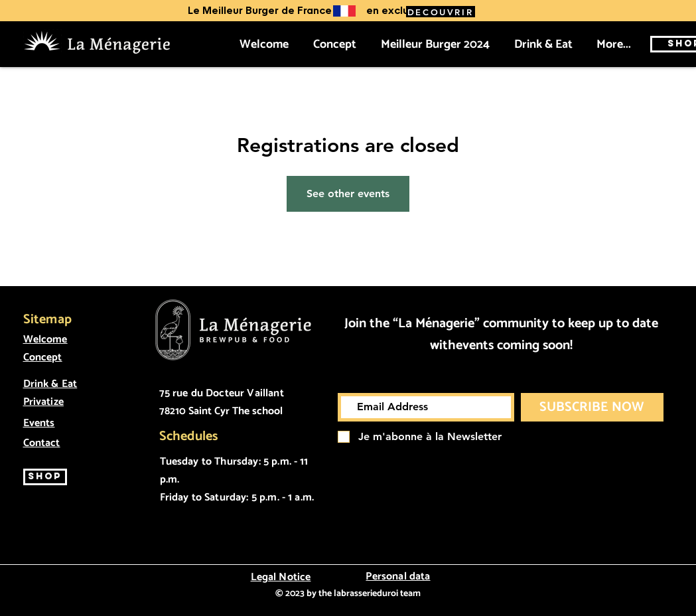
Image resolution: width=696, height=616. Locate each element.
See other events (348, 193)
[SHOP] (45, 477)
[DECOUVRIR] (441, 12)
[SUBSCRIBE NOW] (592, 407)
